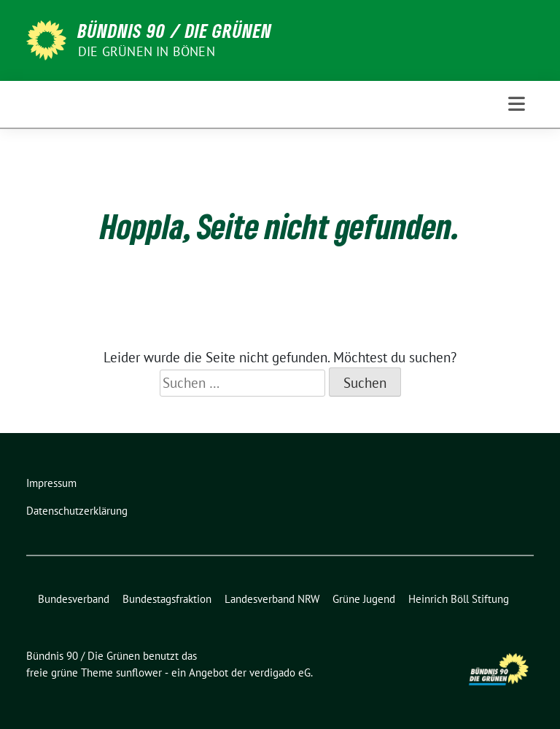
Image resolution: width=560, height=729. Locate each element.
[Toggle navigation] (517, 104)
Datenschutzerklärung (77, 511)
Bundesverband (74, 599)
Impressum (51, 483)
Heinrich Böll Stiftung (459, 599)
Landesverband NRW (272, 599)
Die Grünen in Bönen (147, 51)
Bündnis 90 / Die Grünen (175, 31)
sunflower (139, 673)
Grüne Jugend (364, 599)
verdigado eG (280, 673)
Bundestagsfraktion (167, 599)
